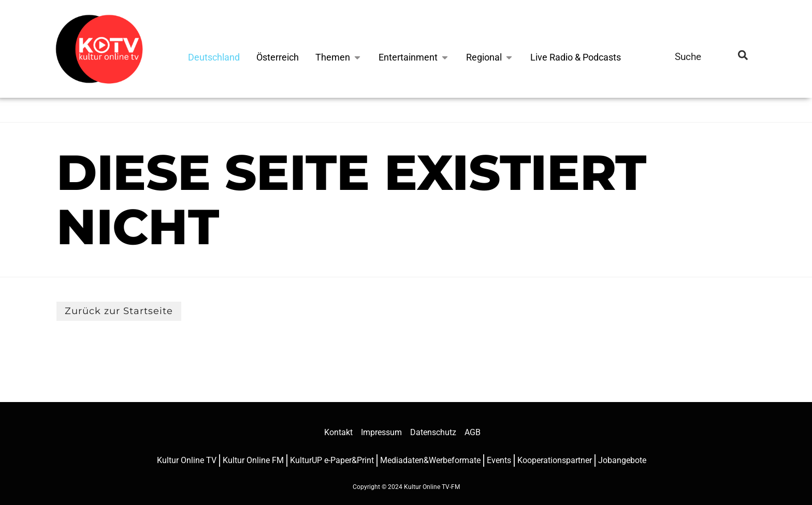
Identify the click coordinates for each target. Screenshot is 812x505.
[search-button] (743, 57)
